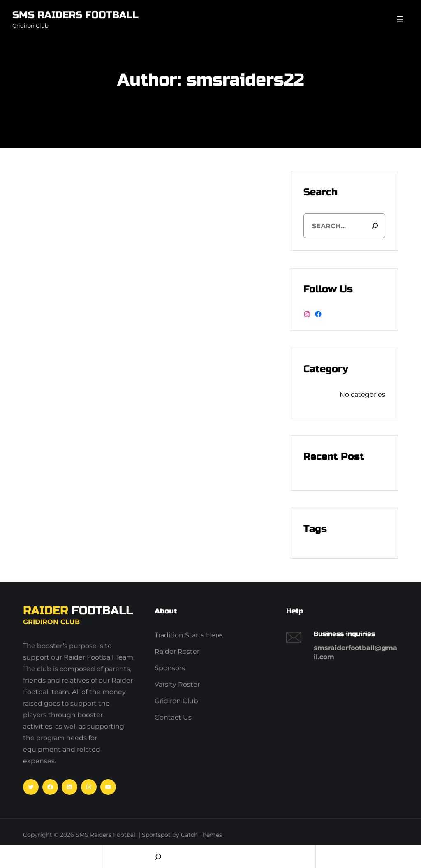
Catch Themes (201, 835)
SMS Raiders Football (75, 15)
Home (52, 857)
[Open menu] (400, 19)
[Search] (375, 226)
